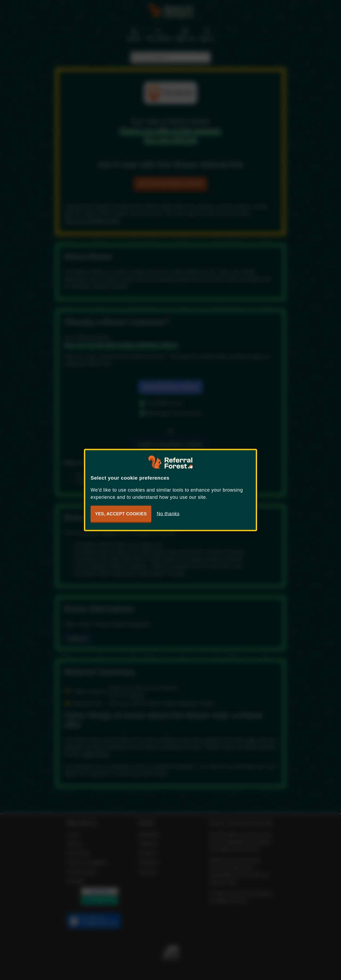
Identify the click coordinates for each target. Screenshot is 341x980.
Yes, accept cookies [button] (121, 514)
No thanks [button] (168, 514)
